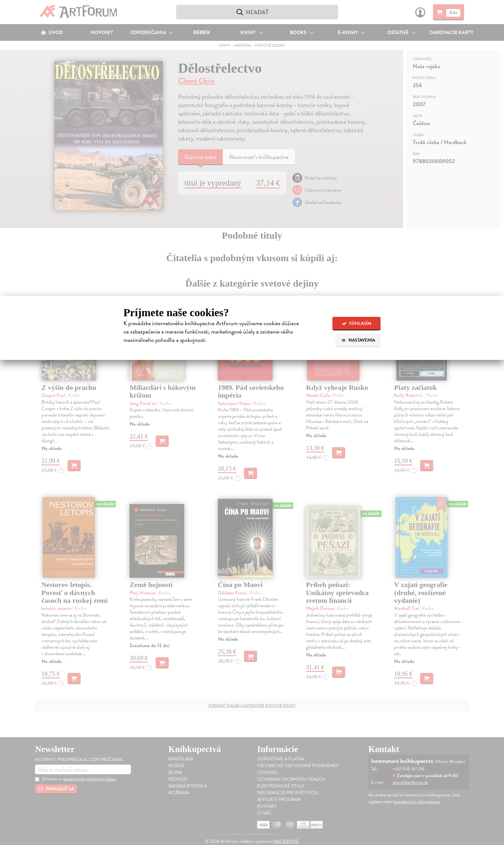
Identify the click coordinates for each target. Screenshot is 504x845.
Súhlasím (357, 323)
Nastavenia (358, 340)
